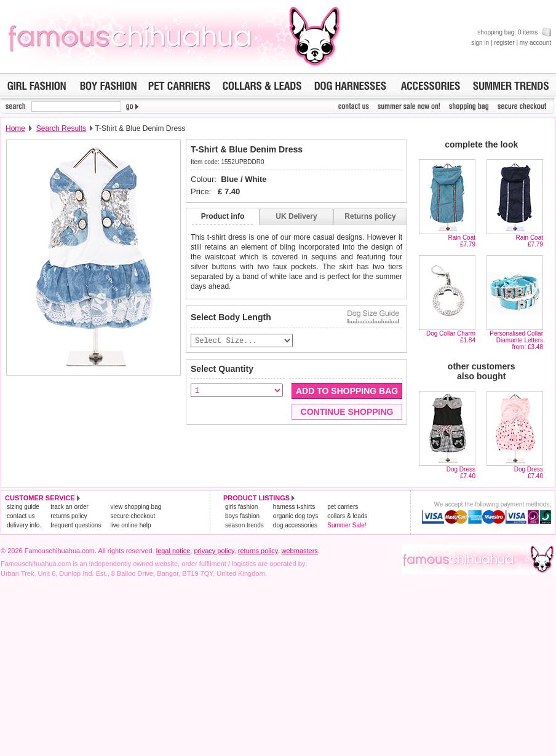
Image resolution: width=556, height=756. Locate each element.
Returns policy (370, 216)
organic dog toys (296, 516)
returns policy (69, 516)
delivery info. (24, 525)
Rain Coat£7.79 (462, 241)
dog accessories (295, 525)
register (504, 43)
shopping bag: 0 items (514, 32)
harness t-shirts (294, 507)
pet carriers (343, 507)
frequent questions (76, 525)
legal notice (173, 551)
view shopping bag (136, 507)
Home (15, 128)
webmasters (300, 551)
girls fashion (241, 507)
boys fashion (242, 516)
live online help (130, 525)
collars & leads (347, 516)
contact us (21, 516)
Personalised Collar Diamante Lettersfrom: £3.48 (516, 340)
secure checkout (133, 516)
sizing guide (23, 507)
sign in (480, 43)
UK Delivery (296, 216)
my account (535, 43)
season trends (244, 525)
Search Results (61, 128)
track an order (69, 507)
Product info (223, 216)
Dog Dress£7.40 (461, 473)
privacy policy (214, 551)
